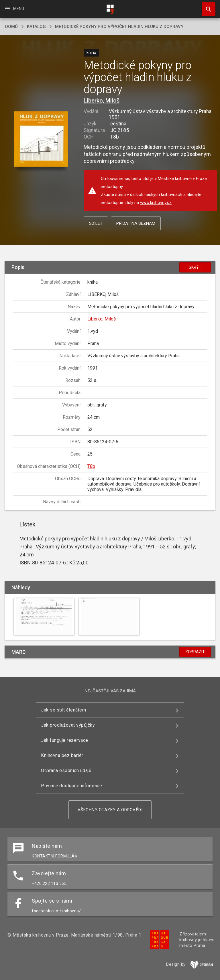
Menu (14, 9)
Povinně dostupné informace (71, 786)
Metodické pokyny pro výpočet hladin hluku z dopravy (119, 27)
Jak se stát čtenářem (63, 710)
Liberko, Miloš (102, 101)
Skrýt (195, 267)
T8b (91, 466)
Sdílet (96, 223)
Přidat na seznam (136, 223)
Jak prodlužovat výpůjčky (68, 725)
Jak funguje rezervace (65, 740)
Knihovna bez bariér (62, 755)
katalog (36, 27)
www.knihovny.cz (156, 203)
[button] (41, 140)
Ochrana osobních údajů (66, 770)
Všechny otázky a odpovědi (110, 810)
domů (11, 27)
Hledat (206, 6)
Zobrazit (195, 652)
